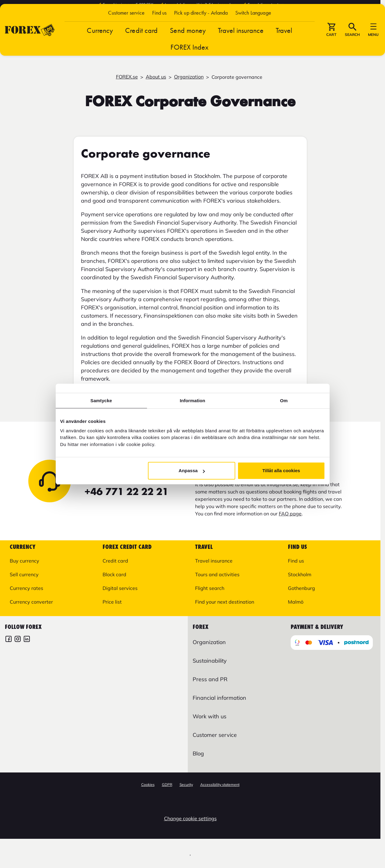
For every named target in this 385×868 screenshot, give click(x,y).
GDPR (167, 784)
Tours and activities (217, 574)
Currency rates (26, 588)
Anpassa (192, 471)
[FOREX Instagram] (18, 640)
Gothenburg (301, 588)
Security (186, 784)
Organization (189, 77)
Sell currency (24, 574)
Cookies (148, 784)
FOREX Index (189, 63)
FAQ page (290, 514)
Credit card (141, 46)
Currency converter (31, 602)
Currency (100, 46)
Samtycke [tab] (101, 401)
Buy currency (24, 561)
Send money (188, 46)
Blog (198, 753)
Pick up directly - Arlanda (201, 28)
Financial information (219, 698)
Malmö (296, 602)
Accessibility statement (220, 784)
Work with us (210, 716)
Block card (114, 574)
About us (156, 77)
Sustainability (210, 661)
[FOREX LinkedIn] (27, 640)
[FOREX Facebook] (9, 640)
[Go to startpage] (30, 45)
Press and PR (210, 679)
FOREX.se (127, 77)
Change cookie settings (190, 818)
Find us (159, 28)
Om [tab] (284, 401)
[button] (253, 28)
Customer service (126, 28)
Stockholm (300, 574)
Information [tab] (193, 401)
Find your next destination (225, 602)
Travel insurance (241, 46)
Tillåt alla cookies (281, 471)
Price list (112, 602)
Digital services (120, 588)
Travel (284, 46)
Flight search (210, 588)
